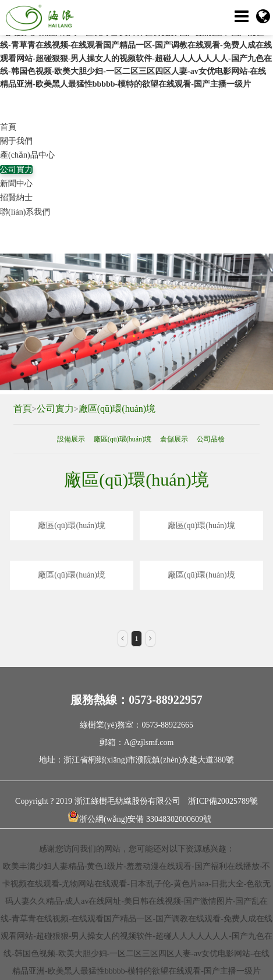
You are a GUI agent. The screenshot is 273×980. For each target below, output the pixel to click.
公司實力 (16, 170)
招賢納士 (16, 197)
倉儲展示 (174, 439)
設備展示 (71, 439)
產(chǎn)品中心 (27, 155)
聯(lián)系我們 (25, 212)
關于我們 (16, 141)
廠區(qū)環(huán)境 (117, 409)
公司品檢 (211, 439)
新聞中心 (16, 183)
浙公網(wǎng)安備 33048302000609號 (139, 817)
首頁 (8, 127)
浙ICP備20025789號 (223, 801)
